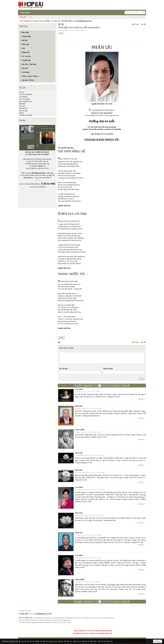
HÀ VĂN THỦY (25, 99)
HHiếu (22, 113)
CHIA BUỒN (80, 430)
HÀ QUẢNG (23, 97)
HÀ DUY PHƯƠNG (26, 94)
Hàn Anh (22, 106)
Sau (142, 24)
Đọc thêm (141, 399)
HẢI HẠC (22, 104)
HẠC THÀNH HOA (26, 101)
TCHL (61, 33)
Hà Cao (22, 92)
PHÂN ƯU (79, 406)
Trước (137, 24)
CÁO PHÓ (79, 389)
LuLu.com (50, 173)
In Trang (59, 342)
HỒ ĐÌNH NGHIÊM (26, 115)
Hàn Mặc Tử (23, 108)
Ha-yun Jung (23, 111)
